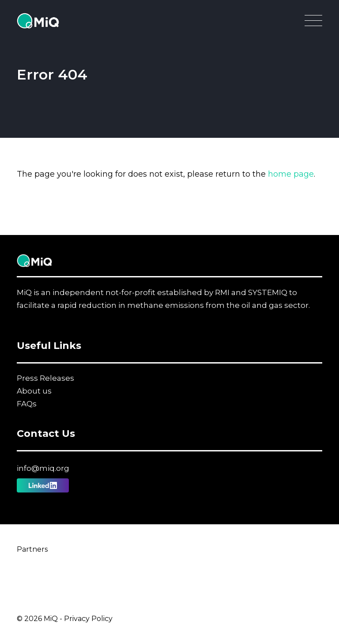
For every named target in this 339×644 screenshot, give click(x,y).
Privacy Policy (88, 619)
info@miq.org (43, 468)
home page (291, 174)
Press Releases (45, 378)
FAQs (27, 404)
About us (34, 391)
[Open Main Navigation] (313, 23)
